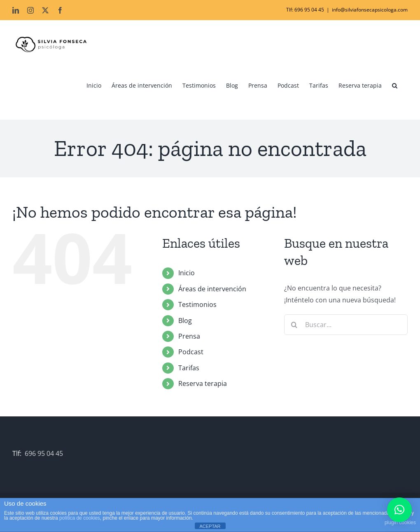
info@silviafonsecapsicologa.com (370, 10)
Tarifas (189, 367)
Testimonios (197, 304)
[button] (395, 86)
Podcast (191, 352)
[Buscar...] (346, 325)
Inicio (187, 273)
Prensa (189, 336)
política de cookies (80, 518)
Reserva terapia (203, 383)
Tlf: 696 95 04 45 (305, 10)
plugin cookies (400, 523)
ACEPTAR (210, 526)
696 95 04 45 (44, 453)
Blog (185, 320)
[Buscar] (294, 325)
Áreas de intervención (212, 289)
